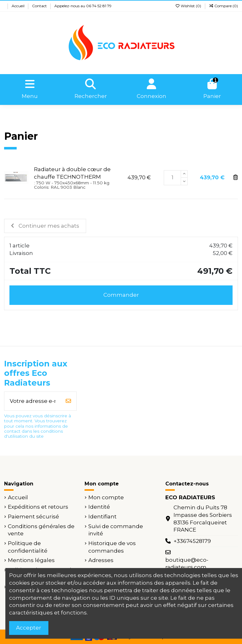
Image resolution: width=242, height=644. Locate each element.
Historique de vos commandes (112, 547)
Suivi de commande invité (116, 530)
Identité (99, 507)
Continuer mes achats (45, 226)
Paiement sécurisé (33, 517)
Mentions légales (31, 560)
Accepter (29, 628)
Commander (121, 295)
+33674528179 (192, 541)
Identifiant (102, 517)
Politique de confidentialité (28, 547)
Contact (40, 6)
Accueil (19, 6)
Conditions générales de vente (41, 530)
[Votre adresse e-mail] (33, 401)
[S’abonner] (68, 401)
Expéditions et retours (38, 507)
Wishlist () (189, 6)
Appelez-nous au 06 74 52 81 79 (83, 6)
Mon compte (106, 497)
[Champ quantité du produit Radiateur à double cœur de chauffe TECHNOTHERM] (173, 178)
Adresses (101, 560)
